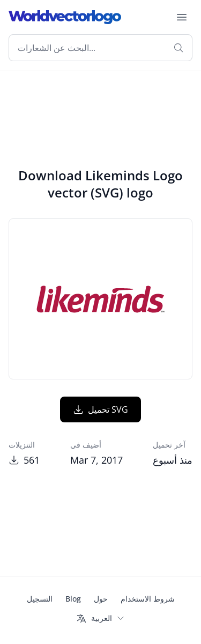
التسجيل (40, 599)
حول (101, 599)
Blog (73, 599)
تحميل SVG (100, 409)
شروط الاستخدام (148, 599)
